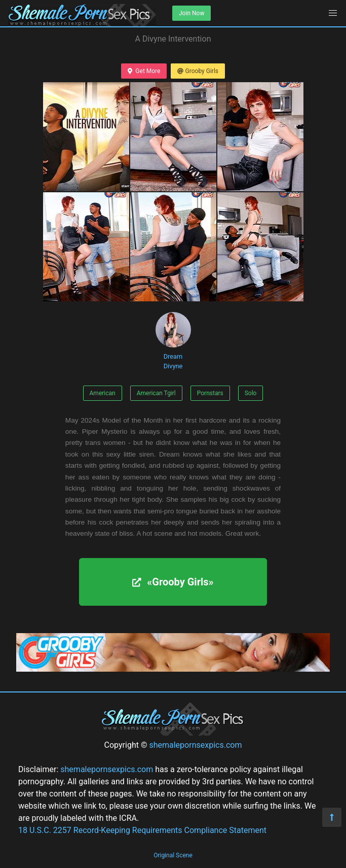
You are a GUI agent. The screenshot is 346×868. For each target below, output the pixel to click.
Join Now (191, 13)
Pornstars (210, 393)
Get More (144, 71)
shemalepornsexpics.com (195, 745)
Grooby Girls (198, 71)
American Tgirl (156, 393)
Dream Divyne (173, 341)
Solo (251, 393)
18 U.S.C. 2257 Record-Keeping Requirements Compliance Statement (142, 830)
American (103, 393)
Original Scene (173, 855)
